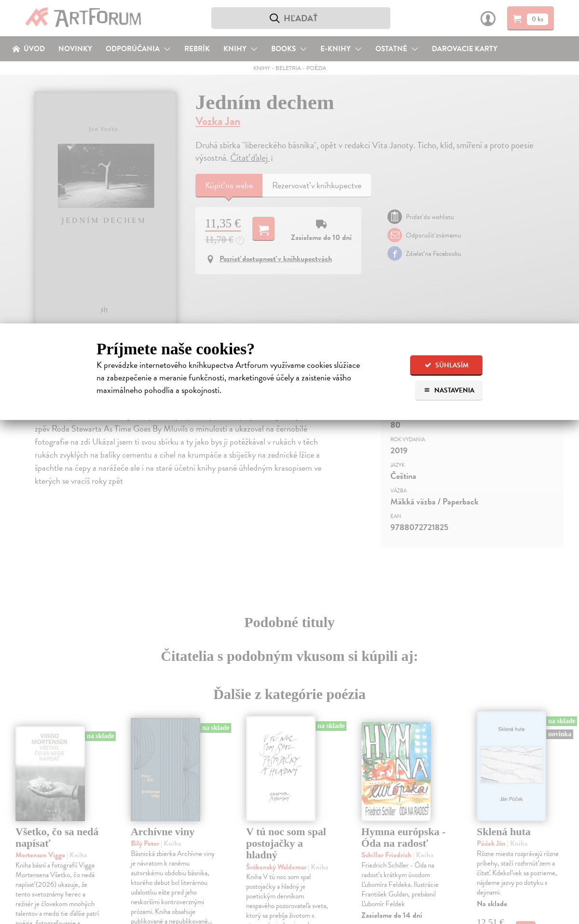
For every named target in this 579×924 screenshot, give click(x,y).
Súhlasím (447, 365)
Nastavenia (449, 390)
